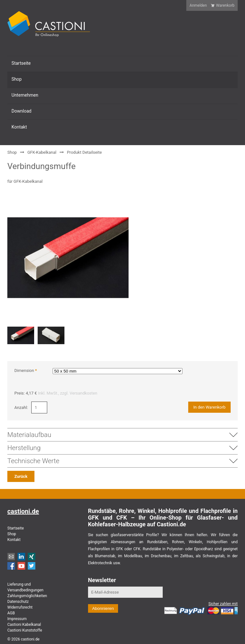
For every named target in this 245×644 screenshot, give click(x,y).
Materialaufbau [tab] (122, 435)
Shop (12, 152)
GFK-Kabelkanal (42, 152)
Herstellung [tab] (122, 448)
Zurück (21, 476)
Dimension (26, 370)
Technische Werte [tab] (122, 461)
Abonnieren (103, 608)
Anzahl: (21, 407)
